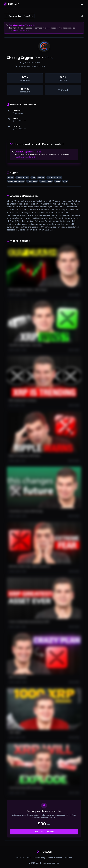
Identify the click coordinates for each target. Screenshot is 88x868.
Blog (29, 858)
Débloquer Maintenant (44, 832)
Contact (69, 858)
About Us (20, 858)
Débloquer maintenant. (19, 30)
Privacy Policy (39, 858)
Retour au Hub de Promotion (19, 16)
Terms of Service (55, 858)
